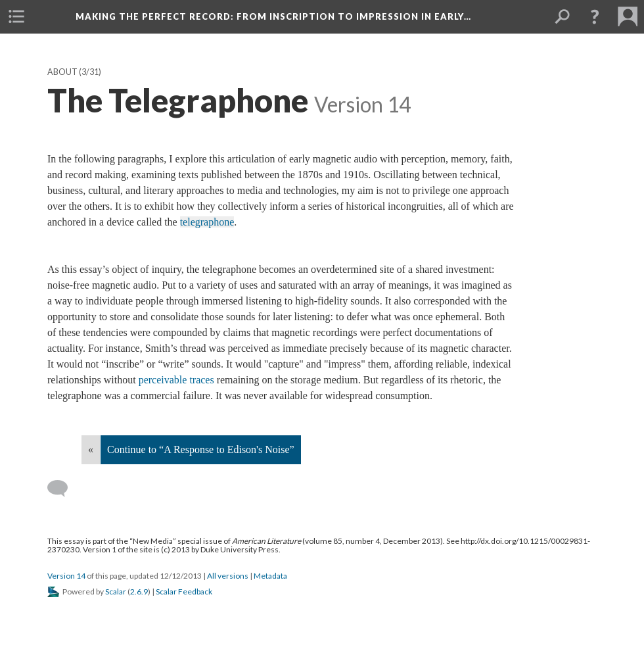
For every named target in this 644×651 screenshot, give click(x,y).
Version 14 (66, 576)
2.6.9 (139, 591)
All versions (228, 576)
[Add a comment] (63, 489)
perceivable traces (176, 380)
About (62, 72)
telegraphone (207, 222)
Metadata (270, 576)
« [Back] (91, 449)
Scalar (116, 591)
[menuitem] (16, 16)
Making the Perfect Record (273, 16)
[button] (595, 16)
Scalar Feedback (184, 591)
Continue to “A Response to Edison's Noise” (201, 449)
